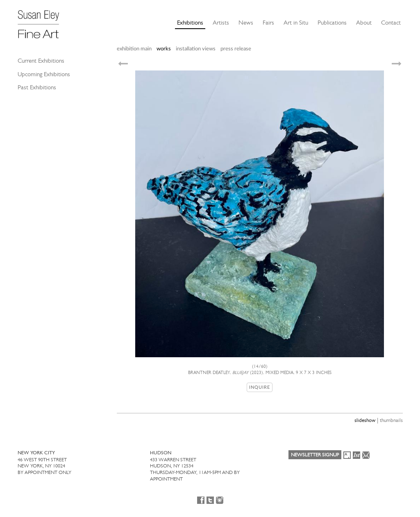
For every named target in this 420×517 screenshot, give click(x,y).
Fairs (268, 23)
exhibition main (134, 49)
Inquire (260, 387)
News (246, 23)
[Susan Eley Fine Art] (42, 21)
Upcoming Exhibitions (44, 74)
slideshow (365, 420)
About (364, 23)
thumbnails (391, 420)
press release (236, 49)
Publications (332, 23)
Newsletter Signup (315, 455)
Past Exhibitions (37, 87)
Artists (221, 23)
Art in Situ (296, 23)
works (164, 49)
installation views (196, 49)
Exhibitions (190, 23)
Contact (391, 23)
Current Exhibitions (41, 61)
